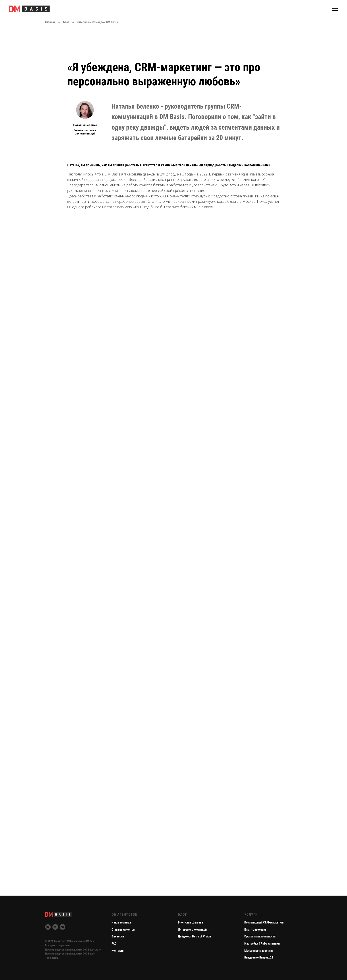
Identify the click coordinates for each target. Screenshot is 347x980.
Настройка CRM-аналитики (262, 943)
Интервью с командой (192, 929)
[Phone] (55, 927)
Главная (50, 22)
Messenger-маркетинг (259, 951)
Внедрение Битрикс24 (259, 957)
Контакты (118, 951)
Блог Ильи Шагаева (191, 922)
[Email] (48, 927)
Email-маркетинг (255, 929)
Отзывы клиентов (123, 929)
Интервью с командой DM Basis (97, 22)
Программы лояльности (260, 936)
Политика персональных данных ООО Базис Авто (73, 950)
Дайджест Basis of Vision (194, 936)
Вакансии (118, 936)
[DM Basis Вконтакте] (63, 927)
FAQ (114, 943)
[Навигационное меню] (335, 9)
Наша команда (121, 922)
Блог (66, 22)
